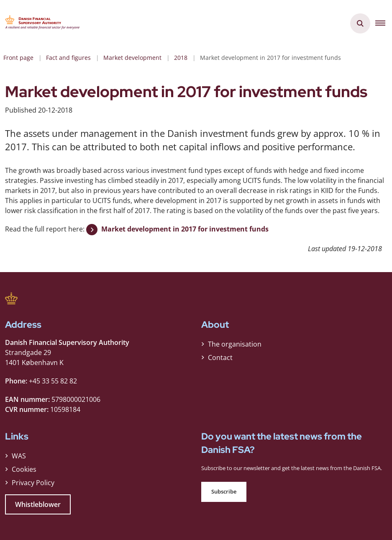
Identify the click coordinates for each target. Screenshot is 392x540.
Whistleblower (38, 504)
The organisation (235, 344)
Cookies (24, 469)
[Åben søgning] (360, 23)
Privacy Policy (33, 483)
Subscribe (224, 492)
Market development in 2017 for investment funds (185, 229)
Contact (220, 357)
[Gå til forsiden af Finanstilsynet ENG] (40, 23)
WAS (19, 456)
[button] (384, 23)
